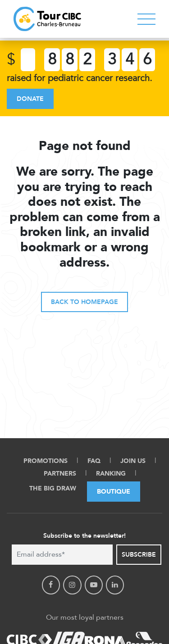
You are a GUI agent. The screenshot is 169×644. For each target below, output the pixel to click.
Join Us (133, 461)
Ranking (111, 474)
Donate (30, 99)
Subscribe (139, 555)
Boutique (114, 492)
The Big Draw (53, 488)
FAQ (94, 461)
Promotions (46, 461)
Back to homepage (84, 302)
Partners (60, 474)
